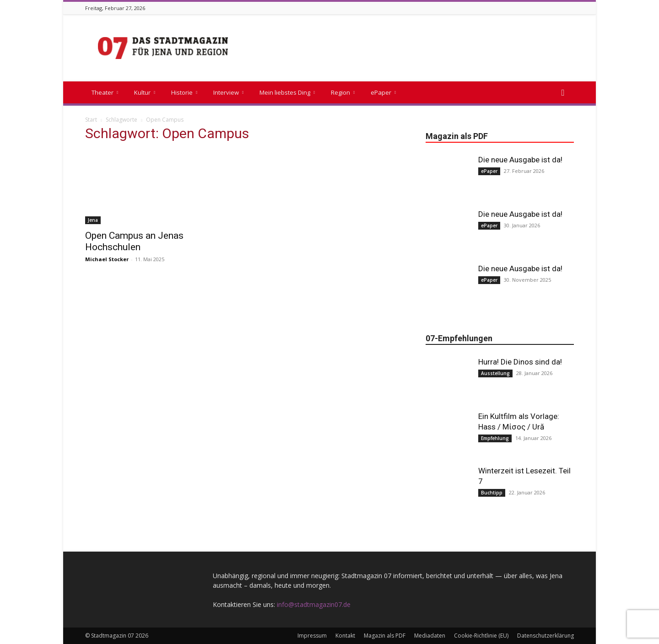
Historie (184, 92)
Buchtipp (492, 493)
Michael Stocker (107, 259)
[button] (563, 93)
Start (91, 120)
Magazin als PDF (385, 636)
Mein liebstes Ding (287, 92)
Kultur (145, 92)
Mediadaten (430, 636)
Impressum (312, 636)
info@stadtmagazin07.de (314, 604)
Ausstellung (495, 373)
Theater (105, 92)
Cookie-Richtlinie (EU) (481, 636)
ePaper (383, 92)
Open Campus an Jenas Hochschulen (134, 241)
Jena (93, 220)
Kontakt (345, 636)
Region (343, 92)
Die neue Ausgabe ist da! (520, 160)
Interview (228, 92)
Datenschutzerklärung (546, 636)
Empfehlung (495, 438)
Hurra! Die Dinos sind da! (520, 362)
